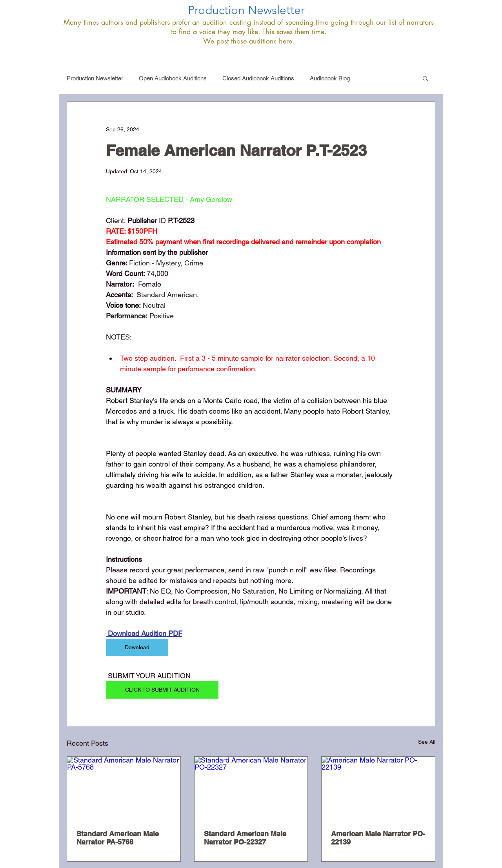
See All (427, 742)
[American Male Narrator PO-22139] (378, 788)
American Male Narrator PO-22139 (378, 838)
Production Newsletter (95, 78)
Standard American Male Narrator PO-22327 (245, 838)
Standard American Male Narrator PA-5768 (118, 838)
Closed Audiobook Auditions (258, 78)
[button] (425, 78)
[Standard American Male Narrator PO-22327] (251, 788)
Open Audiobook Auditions (173, 78)
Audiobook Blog (330, 78)
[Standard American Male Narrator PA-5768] (124, 788)
